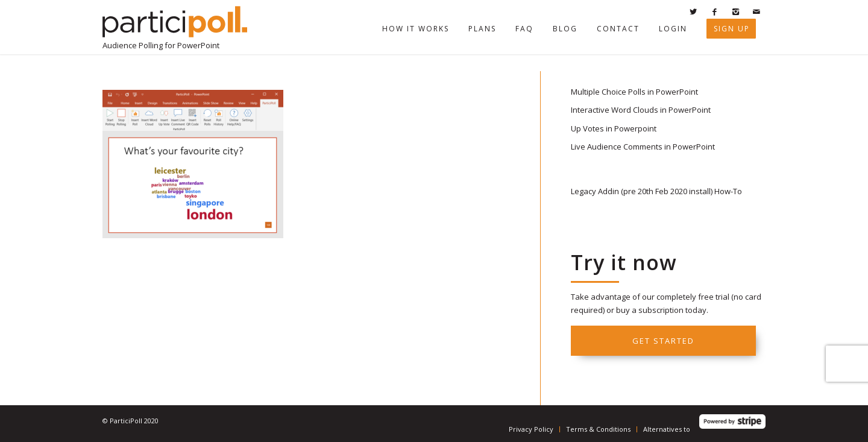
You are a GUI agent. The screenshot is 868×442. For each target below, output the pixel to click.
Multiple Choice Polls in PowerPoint (634, 92)
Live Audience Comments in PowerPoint (643, 147)
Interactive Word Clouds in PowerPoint (641, 110)
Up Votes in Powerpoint (614, 128)
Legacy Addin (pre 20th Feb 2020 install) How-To (656, 191)
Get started (663, 341)
